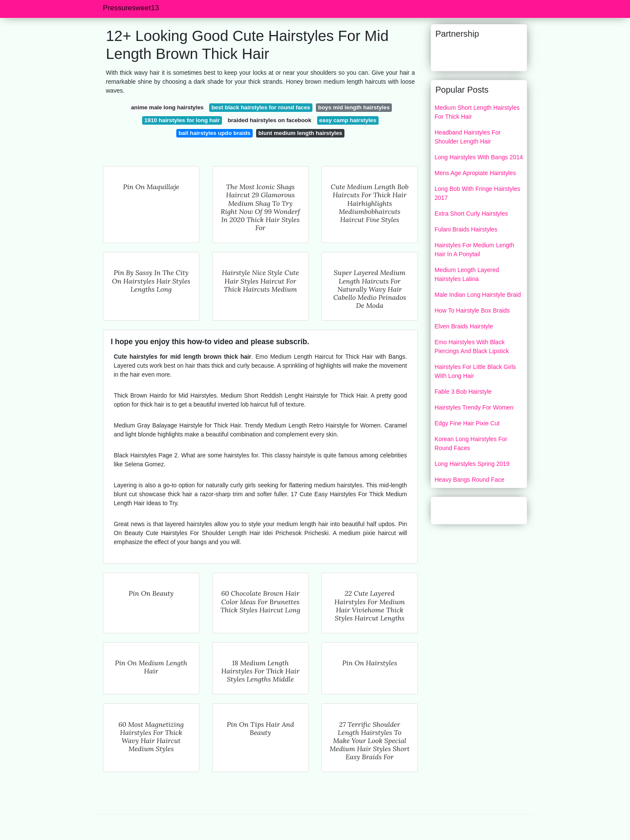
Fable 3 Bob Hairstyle (463, 392)
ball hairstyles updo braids (214, 133)
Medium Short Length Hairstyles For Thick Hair (477, 112)
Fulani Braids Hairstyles (466, 229)
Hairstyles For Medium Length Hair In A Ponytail (474, 250)
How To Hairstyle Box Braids (472, 310)
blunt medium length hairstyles (300, 133)
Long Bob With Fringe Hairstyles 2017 (477, 193)
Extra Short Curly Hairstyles (471, 214)
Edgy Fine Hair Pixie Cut (467, 423)
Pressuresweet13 (131, 8)
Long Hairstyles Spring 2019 (472, 464)
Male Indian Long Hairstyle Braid (478, 295)
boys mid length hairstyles (354, 107)
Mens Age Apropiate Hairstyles (475, 173)
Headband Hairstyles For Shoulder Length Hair (468, 137)
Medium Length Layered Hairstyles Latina (467, 274)
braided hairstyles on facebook (270, 120)
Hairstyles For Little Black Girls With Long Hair (475, 371)
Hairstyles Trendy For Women (474, 407)
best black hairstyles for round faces (261, 107)
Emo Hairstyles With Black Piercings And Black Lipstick (472, 347)
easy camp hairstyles (348, 120)
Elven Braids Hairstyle (464, 326)
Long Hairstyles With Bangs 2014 (479, 157)
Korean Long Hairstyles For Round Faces (471, 443)
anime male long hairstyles (167, 107)
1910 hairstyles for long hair (182, 120)
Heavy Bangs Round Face (469, 480)
